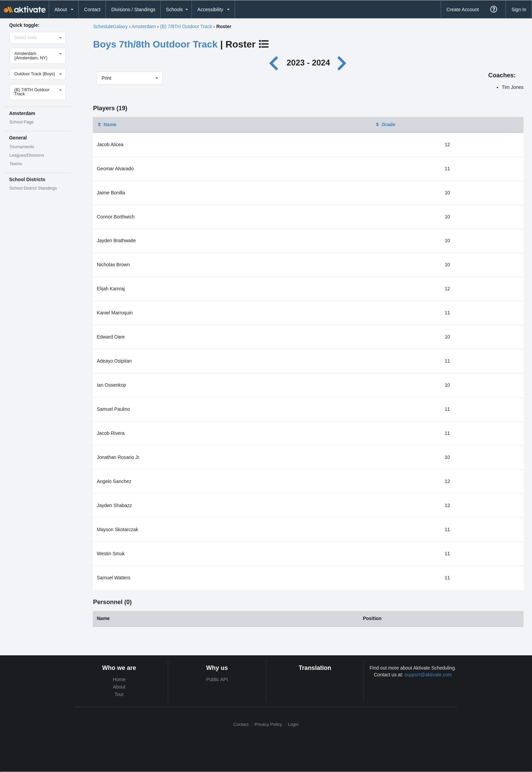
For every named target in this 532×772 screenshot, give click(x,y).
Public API (217, 679)
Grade (385, 124)
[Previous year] (275, 63)
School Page (22, 122)
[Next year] (342, 63)
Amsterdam (144, 26)
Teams (16, 164)
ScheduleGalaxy (110, 26)
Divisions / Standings (133, 9)
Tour (119, 694)
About (119, 687)
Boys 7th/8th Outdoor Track (155, 44)
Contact (92, 9)
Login (293, 724)
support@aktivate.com (428, 675)
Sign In (519, 9)
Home (119, 679)
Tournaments (22, 147)
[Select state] (38, 38)
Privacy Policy (268, 724)
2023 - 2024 (308, 63)
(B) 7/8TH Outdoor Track (186, 26)
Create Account (462, 9)
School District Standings (33, 188)
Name (106, 124)
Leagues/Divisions (27, 155)
